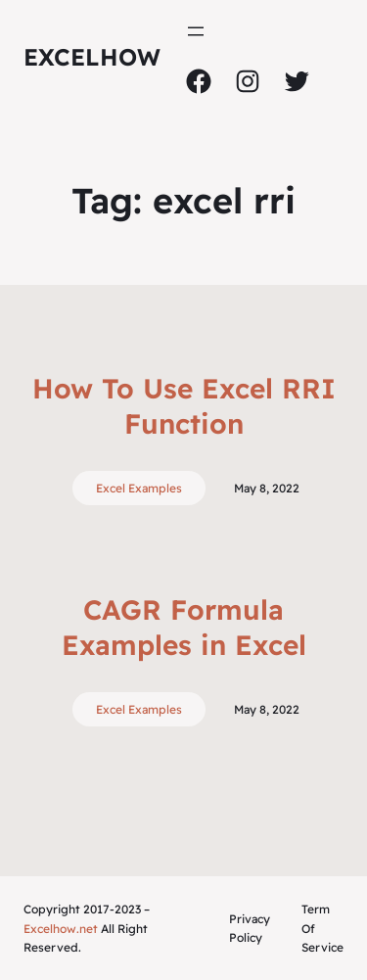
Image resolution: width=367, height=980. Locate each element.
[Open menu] (196, 31)
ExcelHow (92, 57)
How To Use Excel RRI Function (184, 406)
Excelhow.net (61, 929)
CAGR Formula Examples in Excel (184, 627)
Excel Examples (139, 488)
